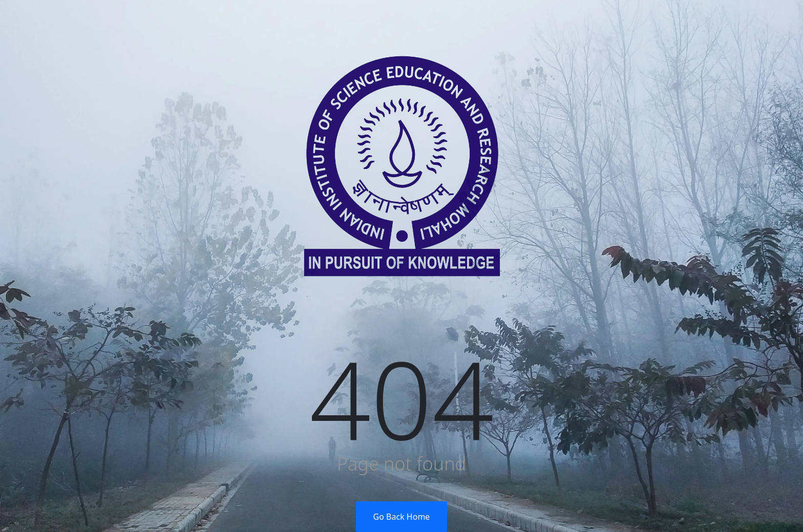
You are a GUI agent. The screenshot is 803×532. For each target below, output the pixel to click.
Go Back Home (402, 517)
